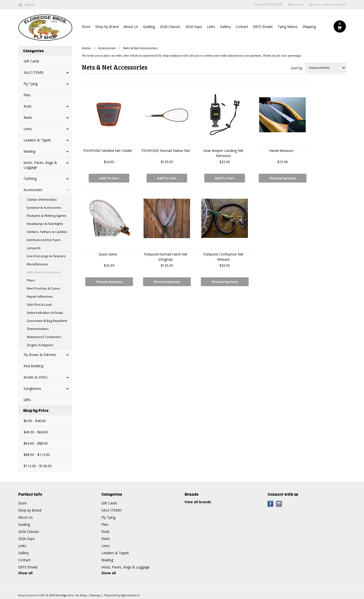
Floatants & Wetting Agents (47, 216)
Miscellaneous (37, 264)
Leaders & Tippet (37, 140)
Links (211, 27)
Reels (28, 117)
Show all (25, 573)
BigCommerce (130, 595)
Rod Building (33, 366)
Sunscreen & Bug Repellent (47, 321)
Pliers (31, 280)
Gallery (225, 27)
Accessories (33, 190)
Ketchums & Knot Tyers (44, 240)
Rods (28, 106)
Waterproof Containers (44, 337)
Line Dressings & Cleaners (46, 256)
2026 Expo (194, 27)
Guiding (149, 27)
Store (86, 27)
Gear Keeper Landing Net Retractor (223, 153)
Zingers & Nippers (40, 345)
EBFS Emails (263, 27)
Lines (28, 129)
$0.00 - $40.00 (35, 421)
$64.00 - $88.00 (36, 443)
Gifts (27, 400)
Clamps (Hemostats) (42, 199)
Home (86, 48)
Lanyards (34, 248)
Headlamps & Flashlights (45, 224)
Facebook (271, 504)
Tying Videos (288, 27)
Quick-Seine (108, 254)
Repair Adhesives (40, 296)
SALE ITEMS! (34, 72)
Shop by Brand (107, 27)
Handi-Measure (281, 151)
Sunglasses (32, 388)
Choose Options (283, 178)
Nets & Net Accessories (44, 272)
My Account (296, 4)
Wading (29, 151)
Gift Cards (31, 61)
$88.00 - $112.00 (37, 455)
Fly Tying (30, 84)
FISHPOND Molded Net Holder (108, 151)
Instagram (279, 504)
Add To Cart (109, 178)
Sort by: (297, 68)
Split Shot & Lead (39, 305)
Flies (27, 95)
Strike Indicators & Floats (45, 313)
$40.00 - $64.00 (36, 432)
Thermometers (38, 329)
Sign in (313, 4)
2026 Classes (170, 27)
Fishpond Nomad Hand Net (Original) (166, 257)
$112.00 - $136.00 (38, 466)
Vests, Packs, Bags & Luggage (40, 165)
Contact (242, 27)
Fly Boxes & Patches (40, 355)
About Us (131, 27)
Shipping (309, 27)
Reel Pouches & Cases (43, 288)
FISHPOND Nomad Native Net (166, 151)
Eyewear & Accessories (44, 208)
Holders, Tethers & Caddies (47, 232)
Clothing (30, 178)
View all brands (198, 502)
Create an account (334, 4)
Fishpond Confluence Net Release (223, 257)
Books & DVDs (36, 377)
